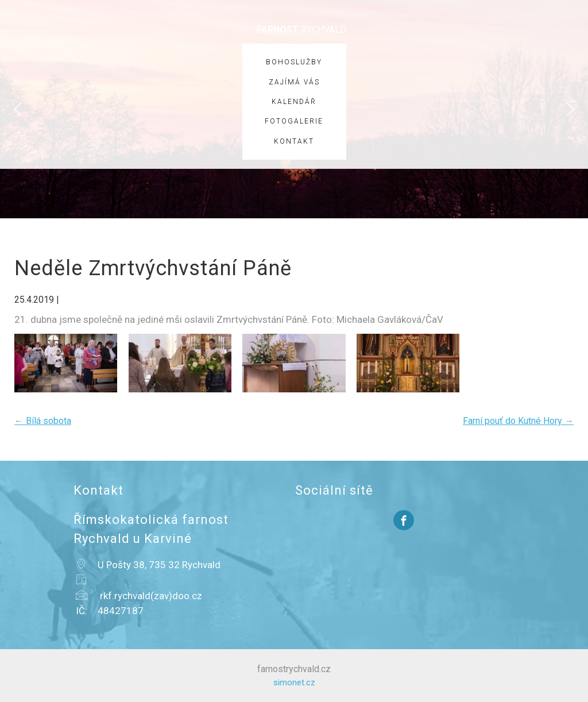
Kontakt (294, 141)
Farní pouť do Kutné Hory (518, 421)
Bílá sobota (43, 421)
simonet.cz (294, 682)
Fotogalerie (294, 121)
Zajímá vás (294, 82)
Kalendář (294, 102)
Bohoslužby (294, 62)
